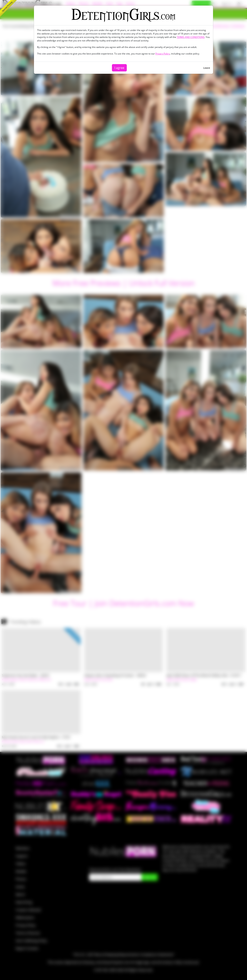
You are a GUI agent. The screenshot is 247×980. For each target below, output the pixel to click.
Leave (207, 68)
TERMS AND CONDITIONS (191, 37)
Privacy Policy (163, 54)
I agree (119, 68)
